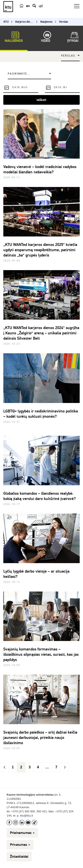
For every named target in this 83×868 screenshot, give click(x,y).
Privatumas (20, 845)
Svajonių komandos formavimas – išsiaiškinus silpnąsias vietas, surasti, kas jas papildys (41, 654)
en (28, 6)
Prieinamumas (22, 833)
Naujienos (14, 38)
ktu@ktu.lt (27, 816)
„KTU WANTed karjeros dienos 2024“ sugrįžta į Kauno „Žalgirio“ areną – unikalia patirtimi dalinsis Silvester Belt (41, 333)
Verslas (68, 56)
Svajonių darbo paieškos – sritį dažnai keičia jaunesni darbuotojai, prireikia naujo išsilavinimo (40, 738)
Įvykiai (73, 38)
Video (46, 38)
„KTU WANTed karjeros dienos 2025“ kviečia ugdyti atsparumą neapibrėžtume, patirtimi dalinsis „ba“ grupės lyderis (40, 250)
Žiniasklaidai (19, 857)
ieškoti (41, 100)
